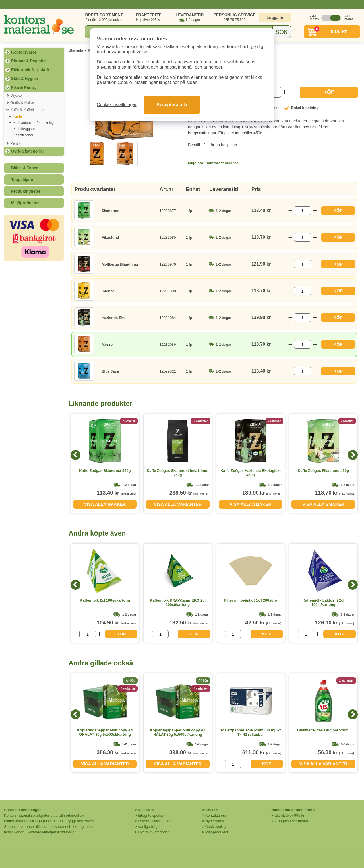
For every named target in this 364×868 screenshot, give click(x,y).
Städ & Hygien (25, 79)
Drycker (17, 95)
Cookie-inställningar (117, 105)
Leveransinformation (155, 821)
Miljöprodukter (25, 203)
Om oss (212, 810)
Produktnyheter (26, 191)
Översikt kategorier (153, 832)
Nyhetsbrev (215, 821)
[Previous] (76, 455)
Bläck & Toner (24, 168)
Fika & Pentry (24, 87)
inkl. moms (348, 18)
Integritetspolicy (151, 815)
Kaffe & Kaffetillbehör (28, 110)
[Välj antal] (303, 211)
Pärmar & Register (28, 61)
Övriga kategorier (28, 151)
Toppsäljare (22, 180)
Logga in (275, 18)
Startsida (76, 50)
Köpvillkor (146, 810)
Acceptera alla (172, 105)
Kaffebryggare (24, 129)
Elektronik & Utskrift (30, 70)
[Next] (353, 455)
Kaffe (18, 116)
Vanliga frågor (149, 827)
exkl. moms (313, 18)
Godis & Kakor (22, 103)
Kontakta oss (216, 815)
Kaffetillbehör (23, 135)
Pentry (16, 143)
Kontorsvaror (24, 52)
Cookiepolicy (216, 827)
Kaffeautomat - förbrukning (34, 123)
